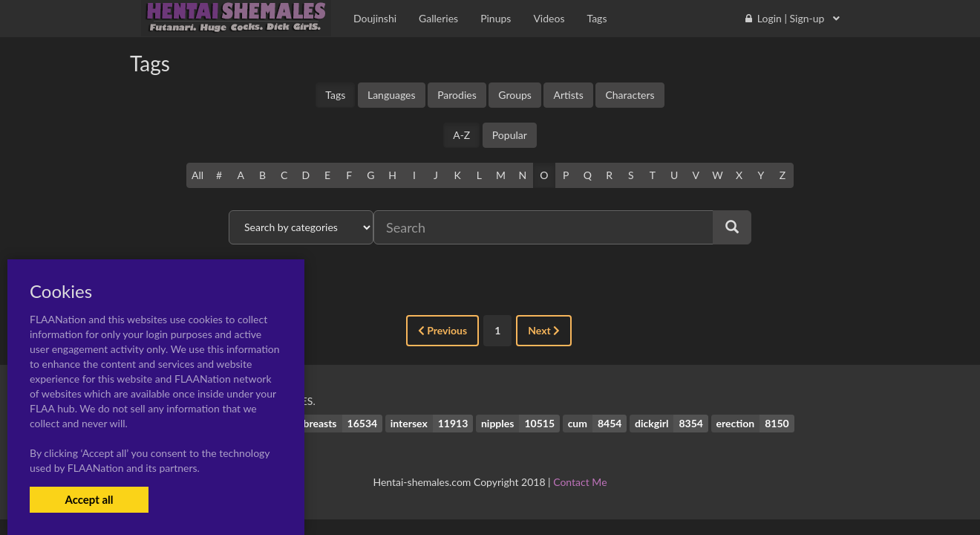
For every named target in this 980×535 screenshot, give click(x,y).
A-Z (461, 135)
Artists (568, 95)
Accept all (89, 499)
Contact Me (580, 482)
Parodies (457, 95)
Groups (515, 95)
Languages (392, 95)
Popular (510, 135)
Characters (630, 95)
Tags (335, 95)
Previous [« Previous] (442, 330)
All (197, 175)
